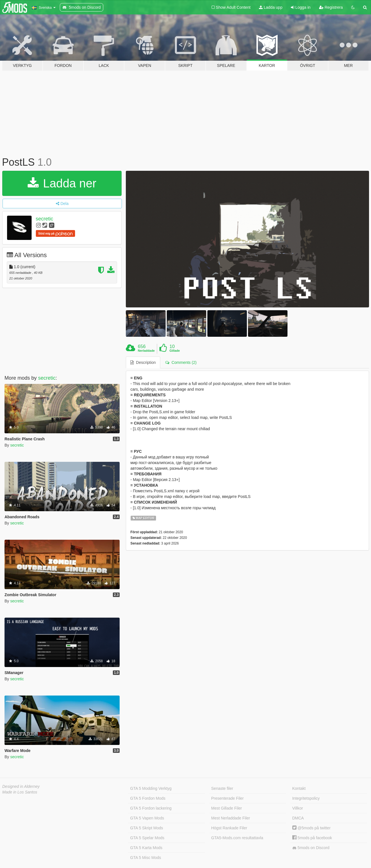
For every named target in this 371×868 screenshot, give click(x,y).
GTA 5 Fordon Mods (148, 798)
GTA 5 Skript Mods (146, 828)
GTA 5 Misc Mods (145, 858)
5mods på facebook (312, 838)
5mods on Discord (311, 848)
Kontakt (299, 788)
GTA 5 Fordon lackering (151, 808)
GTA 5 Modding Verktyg (151, 788)
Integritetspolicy (306, 798)
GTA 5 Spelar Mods (147, 838)
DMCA (298, 818)
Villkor (298, 808)
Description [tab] (143, 362)
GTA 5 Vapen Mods (147, 818)
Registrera (331, 7)
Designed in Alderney (21, 786)
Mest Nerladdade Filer (231, 818)
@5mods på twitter (311, 828)
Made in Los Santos (20, 792)
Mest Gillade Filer (227, 808)
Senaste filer (222, 788)
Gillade (175, 351)
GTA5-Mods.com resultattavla (237, 838)
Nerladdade (146, 351)
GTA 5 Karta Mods (146, 848)
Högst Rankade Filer (229, 828)
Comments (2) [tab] (181, 362)
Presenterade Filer (228, 798)
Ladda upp (271, 7)
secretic (45, 219)
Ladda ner (62, 183)
